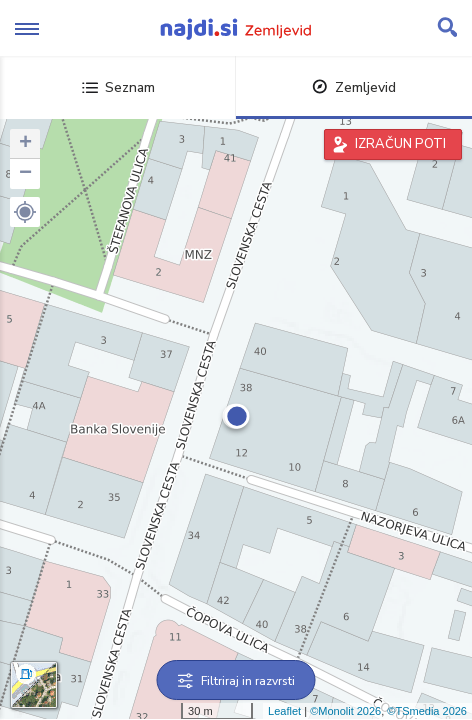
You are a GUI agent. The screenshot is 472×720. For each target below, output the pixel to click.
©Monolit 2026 (345, 711)
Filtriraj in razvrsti (236, 681)
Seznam (118, 87)
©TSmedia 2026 (427, 711)
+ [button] (25, 144)
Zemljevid (354, 87)
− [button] (25, 174)
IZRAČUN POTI (400, 144)
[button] (25, 212)
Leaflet (284, 711)
